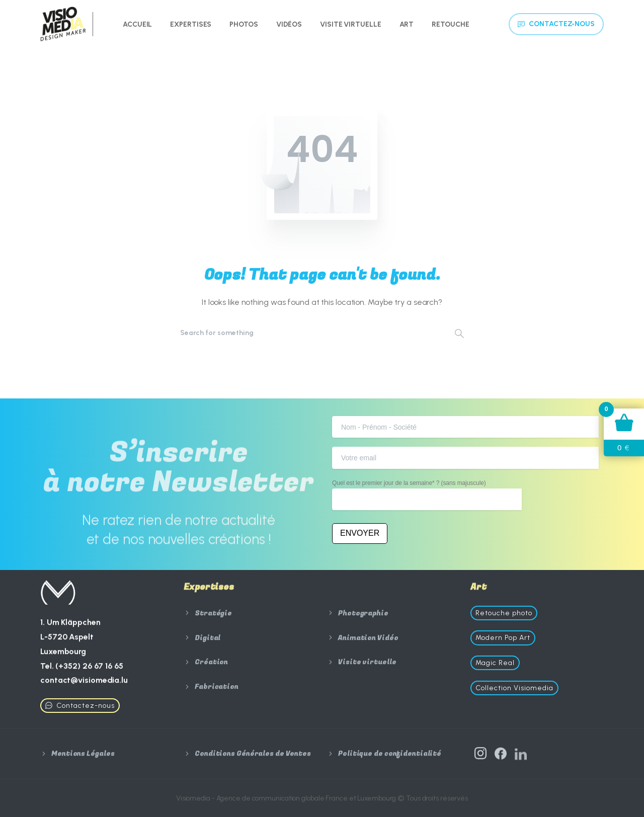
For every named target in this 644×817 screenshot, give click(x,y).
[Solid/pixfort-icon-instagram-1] (480, 756)
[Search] (308, 333)
